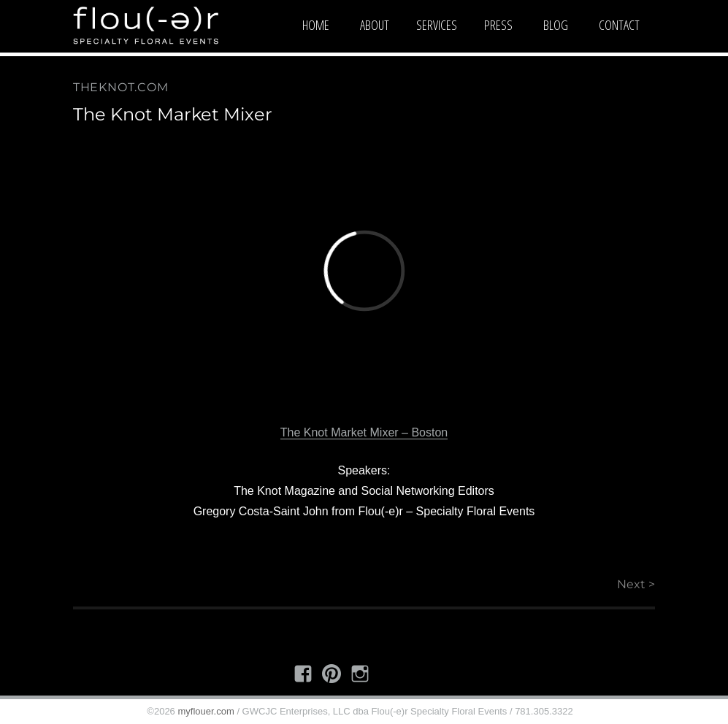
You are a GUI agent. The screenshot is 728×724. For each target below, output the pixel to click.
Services (437, 25)
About (375, 25)
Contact (619, 25)
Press (498, 25)
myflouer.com (206, 711)
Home (316, 25)
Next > (636, 584)
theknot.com (121, 87)
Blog (556, 25)
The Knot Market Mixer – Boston (364, 432)
